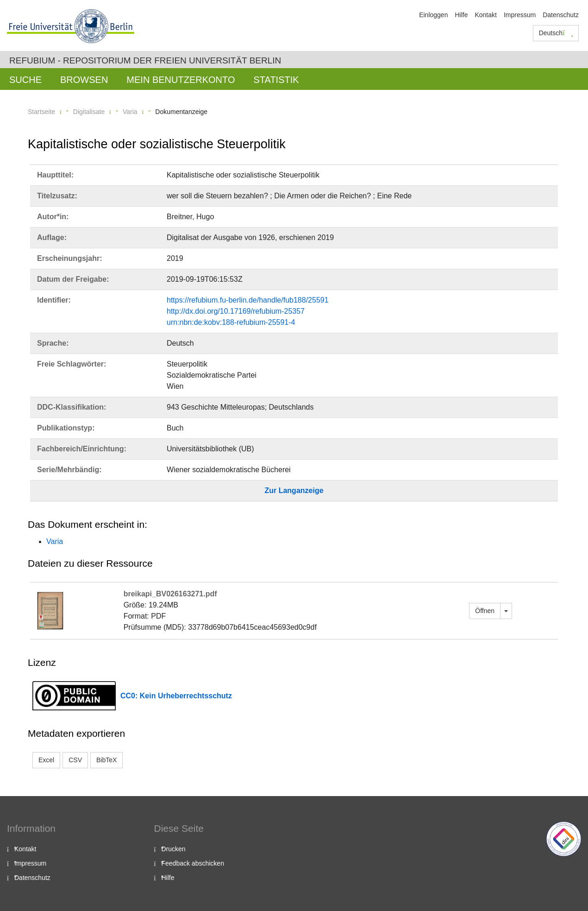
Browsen (84, 80)
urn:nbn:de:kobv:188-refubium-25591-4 (231, 322)
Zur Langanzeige (294, 490)
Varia (130, 112)
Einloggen (433, 15)
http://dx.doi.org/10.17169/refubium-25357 (236, 311)
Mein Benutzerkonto (181, 80)
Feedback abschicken (193, 863)
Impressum (520, 15)
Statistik (276, 80)
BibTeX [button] (106, 760)
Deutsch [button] (556, 33)
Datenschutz (561, 15)
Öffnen (485, 611)
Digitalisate (89, 112)
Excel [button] (46, 760)
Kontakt (485, 15)
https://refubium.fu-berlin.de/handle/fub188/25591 (248, 300)
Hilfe (461, 15)
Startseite (41, 112)
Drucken (174, 849)
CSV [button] (75, 760)
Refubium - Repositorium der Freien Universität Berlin (145, 60)
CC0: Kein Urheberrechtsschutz (176, 696)
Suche (25, 80)
